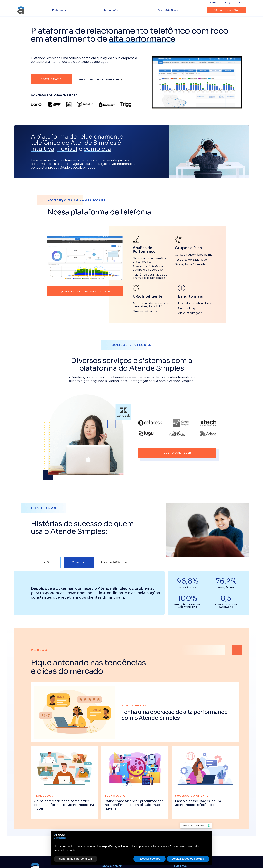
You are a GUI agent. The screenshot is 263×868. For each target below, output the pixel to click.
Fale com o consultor (226, 10)
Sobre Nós (213, 2)
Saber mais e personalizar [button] (76, 859)
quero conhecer (177, 453)
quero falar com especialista (85, 291)
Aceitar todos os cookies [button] (188, 859)
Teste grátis (51, 79)
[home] (21, 10)
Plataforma (59, 10)
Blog (228, 2)
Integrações (112, 10)
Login (239, 2)
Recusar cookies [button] (149, 859)
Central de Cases (168, 10)
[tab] (46, 562)
